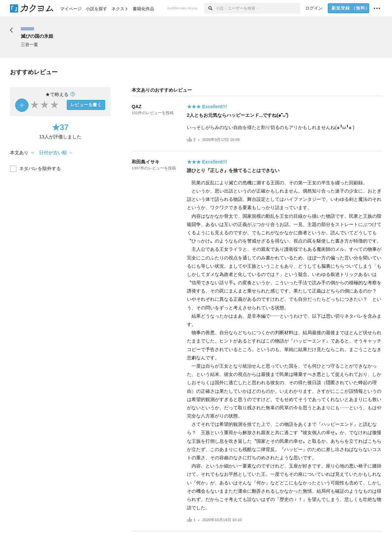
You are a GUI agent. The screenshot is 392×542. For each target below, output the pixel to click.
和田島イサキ (146, 162)
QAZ (137, 107)
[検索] (210, 8)
